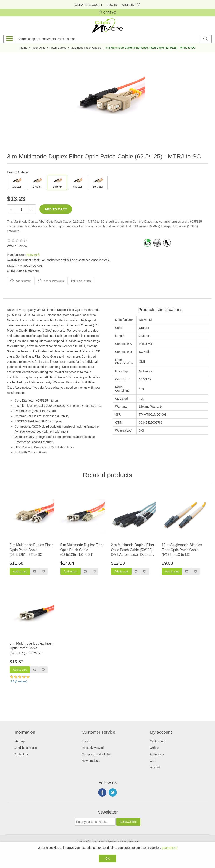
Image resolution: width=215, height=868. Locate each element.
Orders (154, 748)
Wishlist (155, 767)
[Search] (205, 39)
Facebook (102, 792)
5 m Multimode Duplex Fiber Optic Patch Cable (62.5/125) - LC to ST (82, 550)
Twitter (113, 792)
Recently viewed (93, 748)
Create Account (89, 5)
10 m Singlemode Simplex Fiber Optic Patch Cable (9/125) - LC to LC (182, 550)
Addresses (157, 754)
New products (91, 761)
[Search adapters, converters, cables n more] (107, 39)
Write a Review (17, 246)
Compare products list (96, 754)
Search (86, 741)
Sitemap (19, 741)
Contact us (21, 754)
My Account (157, 741)
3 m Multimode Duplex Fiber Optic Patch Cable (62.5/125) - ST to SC (31, 550)
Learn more (170, 848)
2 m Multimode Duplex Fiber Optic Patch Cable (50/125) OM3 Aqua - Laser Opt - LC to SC (133, 550)
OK (107, 858)
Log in (112, 5)
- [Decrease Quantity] (11, 209)
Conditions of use (25, 748)
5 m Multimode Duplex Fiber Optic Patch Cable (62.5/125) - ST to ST (31, 648)
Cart (152, 761)
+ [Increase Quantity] (32, 209)
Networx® (33, 255)
